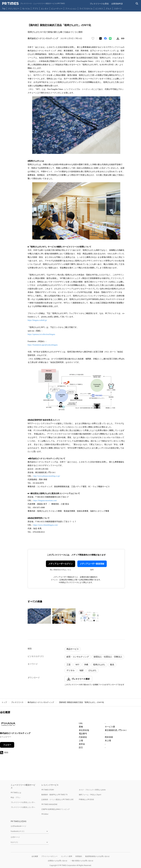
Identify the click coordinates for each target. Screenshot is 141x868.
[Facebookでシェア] (105, 38)
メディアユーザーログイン (61, 564)
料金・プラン (16, 797)
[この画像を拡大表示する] (39, 616)
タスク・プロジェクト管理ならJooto (92, 790)
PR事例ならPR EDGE (86, 799)
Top (4, 8)
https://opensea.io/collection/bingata (41, 334)
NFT (77, 665)
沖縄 (86, 665)
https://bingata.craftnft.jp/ (37, 320)
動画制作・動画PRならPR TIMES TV (54, 795)
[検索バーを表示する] (137, 4)
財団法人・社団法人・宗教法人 (108, 657)
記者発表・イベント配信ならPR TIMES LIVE (57, 799)
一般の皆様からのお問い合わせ (82, 861)
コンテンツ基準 (67, 856)
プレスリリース (17, 702)
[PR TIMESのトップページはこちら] (34, 4)
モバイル (26, 8)
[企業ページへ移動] (8, 725)
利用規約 (79, 856)
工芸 (69, 665)
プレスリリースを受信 (99, 4)
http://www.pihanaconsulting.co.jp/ (47, 476)
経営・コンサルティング (78, 657)
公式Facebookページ (18, 826)
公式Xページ (15, 837)
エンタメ (45, 8)
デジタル (71, 670)
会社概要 (35, 856)
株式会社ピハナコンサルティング (41, 702)
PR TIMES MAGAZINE (49, 804)
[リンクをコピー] (123, 38)
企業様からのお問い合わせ (58, 861)
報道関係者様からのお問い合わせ (97, 856)
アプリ (35, 8)
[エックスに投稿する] (101, 38)
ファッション (71, 8)
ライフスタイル (86, 8)
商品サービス (73, 649)
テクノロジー (14, 8)
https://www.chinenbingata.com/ (46, 525)
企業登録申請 (117, 4)
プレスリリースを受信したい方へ (23, 802)
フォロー (7, 745)
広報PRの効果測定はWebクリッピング (56, 809)
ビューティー (57, 8)
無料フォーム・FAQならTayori (90, 795)
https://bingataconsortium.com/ (45, 501)
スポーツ (118, 8)
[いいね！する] (93, 38)
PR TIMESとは (16, 793)
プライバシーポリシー (49, 856)
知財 (82, 670)
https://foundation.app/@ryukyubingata (43, 345)
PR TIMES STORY (48, 790)
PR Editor (45, 814)
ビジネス (99, 8)
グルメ (108, 8)
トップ (4, 702)
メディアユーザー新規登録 (92, 564)
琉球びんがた (99, 665)
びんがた (93, 670)
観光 (112, 665)
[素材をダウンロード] (118, 38)
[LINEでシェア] (110, 38)
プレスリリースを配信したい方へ (23, 807)
